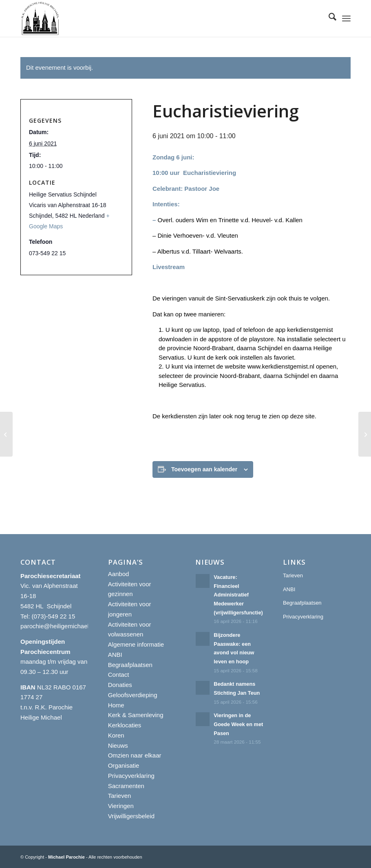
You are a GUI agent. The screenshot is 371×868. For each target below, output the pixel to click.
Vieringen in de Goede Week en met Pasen (238, 724)
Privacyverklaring (131, 776)
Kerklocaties (125, 725)
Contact (119, 675)
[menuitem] (328, 18)
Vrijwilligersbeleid (131, 816)
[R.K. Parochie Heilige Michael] (40, 18)
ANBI (115, 655)
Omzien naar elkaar (135, 755)
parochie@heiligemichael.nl (58, 626)
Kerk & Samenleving (136, 715)
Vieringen (121, 806)
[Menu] (346, 18)
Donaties (120, 685)
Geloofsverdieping (133, 695)
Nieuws (118, 745)
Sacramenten (126, 786)
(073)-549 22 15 (54, 616)
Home (116, 705)
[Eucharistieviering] (6, 434)
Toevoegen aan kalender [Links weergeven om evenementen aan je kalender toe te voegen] (204, 469)
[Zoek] (328, 18)
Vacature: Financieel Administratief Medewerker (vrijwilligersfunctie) (239, 595)
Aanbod (119, 574)
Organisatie (124, 765)
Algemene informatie (136, 644)
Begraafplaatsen (130, 665)
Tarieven (120, 796)
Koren (116, 735)
